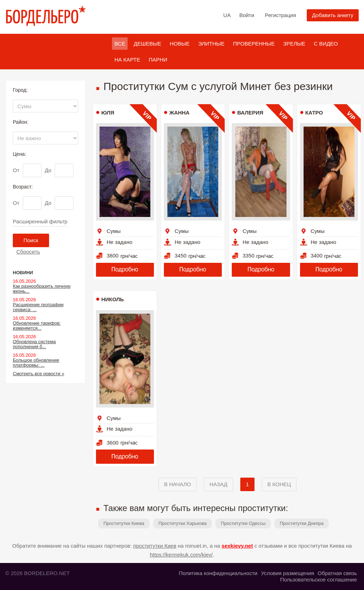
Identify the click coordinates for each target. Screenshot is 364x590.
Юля (108, 113)
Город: (20, 90)
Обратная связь (337, 573)
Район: (21, 122)
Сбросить (28, 252)
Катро (314, 113)
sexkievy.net (237, 546)
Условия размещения (287, 573)
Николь (113, 299)
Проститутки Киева (124, 523)
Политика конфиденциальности (218, 573)
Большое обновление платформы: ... (36, 363)
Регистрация (280, 15)
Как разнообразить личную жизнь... (42, 289)
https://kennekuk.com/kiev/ (181, 555)
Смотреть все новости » (39, 374)
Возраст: (23, 187)
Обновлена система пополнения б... (34, 344)
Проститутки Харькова (183, 523)
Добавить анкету (333, 15)
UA (227, 15)
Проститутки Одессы (243, 523)
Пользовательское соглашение (318, 580)
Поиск (31, 240)
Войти (247, 15)
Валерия (250, 113)
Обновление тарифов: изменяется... (37, 326)
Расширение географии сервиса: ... (38, 307)
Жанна (179, 113)
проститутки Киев (155, 546)
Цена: (20, 154)
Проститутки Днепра (302, 523)
